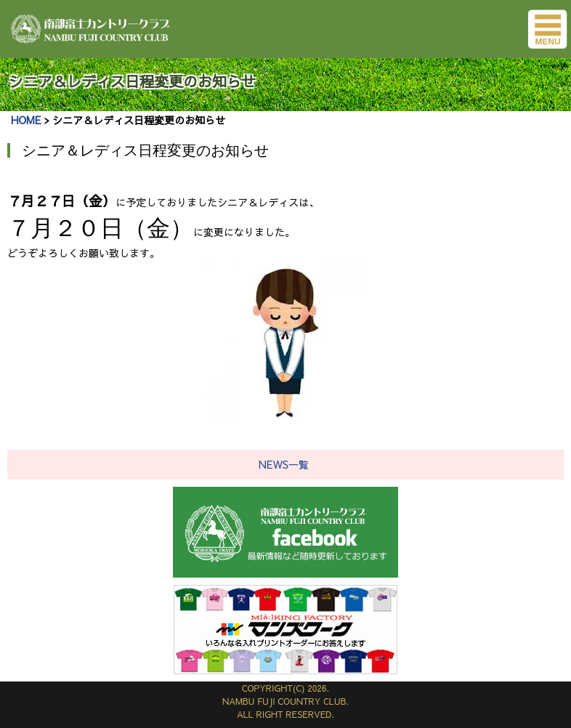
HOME (26, 120)
